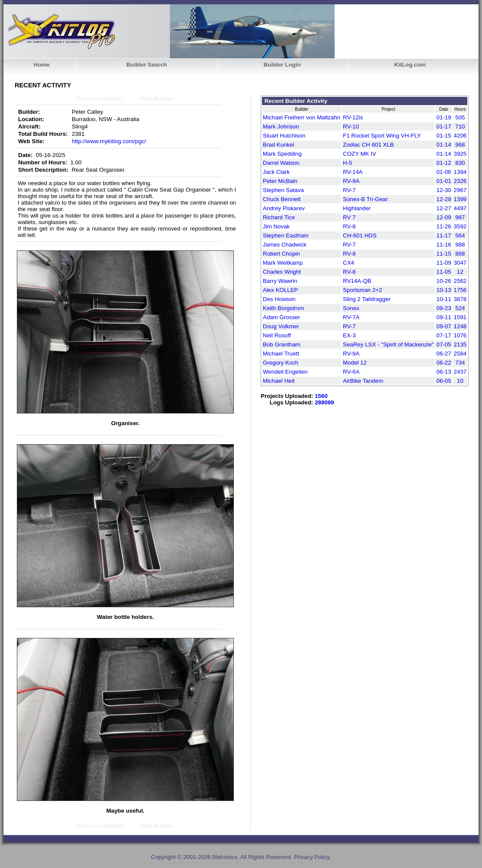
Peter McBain (280, 181)
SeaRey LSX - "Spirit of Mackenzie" (388, 344)
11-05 (444, 272)
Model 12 (355, 363)
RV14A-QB (357, 281)
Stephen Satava (283, 190)
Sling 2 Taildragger (367, 299)
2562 (460, 281)
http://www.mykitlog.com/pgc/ (109, 141)
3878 (460, 299)
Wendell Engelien (285, 372)
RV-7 (349, 190)
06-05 (444, 381)
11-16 (444, 245)
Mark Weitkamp (283, 263)
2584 (460, 354)
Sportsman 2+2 (362, 290)
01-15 (444, 136)
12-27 (444, 208)
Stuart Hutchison (284, 136)
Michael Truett (281, 354)
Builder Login (282, 65)
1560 (321, 396)
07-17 (444, 335)
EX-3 (349, 335)
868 (460, 254)
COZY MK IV (359, 154)
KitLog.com (410, 65)
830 (460, 163)
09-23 (444, 308)
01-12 (444, 163)
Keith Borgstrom (284, 308)
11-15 (444, 254)
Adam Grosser (281, 317)
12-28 (444, 199)
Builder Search (147, 65)
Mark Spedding (282, 154)
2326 (460, 181)
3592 (460, 226)
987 (460, 217)
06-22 (444, 363)
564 (460, 235)
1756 (460, 290)
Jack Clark (276, 172)
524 (460, 308)
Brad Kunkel (279, 145)
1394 (460, 172)
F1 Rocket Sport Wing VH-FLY (382, 136)
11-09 (444, 263)
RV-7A (351, 317)
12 (460, 272)
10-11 (444, 299)
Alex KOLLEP (281, 290)
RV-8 (349, 226)
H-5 (347, 163)
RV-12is (353, 117)
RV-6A (351, 372)
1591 (460, 317)
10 (460, 381)
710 (460, 127)
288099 (324, 402)
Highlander (357, 208)
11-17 (444, 235)
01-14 (444, 145)
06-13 (444, 372)
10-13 (444, 290)
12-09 (444, 217)
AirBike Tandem (363, 381)
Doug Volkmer (281, 326)
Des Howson (279, 299)
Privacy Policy (312, 857)
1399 (460, 199)
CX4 (348, 263)
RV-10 (351, 127)
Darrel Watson (281, 163)
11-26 (444, 226)
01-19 (444, 117)
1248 (460, 326)
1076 (460, 335)
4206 (460, 136)
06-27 (444, 354)
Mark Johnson (281, 127)
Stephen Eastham (286, 235)
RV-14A (353, 172)
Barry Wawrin (280, 281)
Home (42, 65)
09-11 (444, 317)
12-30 (444, 190)
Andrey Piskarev (284, 208)
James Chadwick (285, 245)
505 (460, 117)
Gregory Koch (281, 363)
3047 (460, 263)
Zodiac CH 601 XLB (368, 145)
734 (460, 363)
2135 (460, 344)
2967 (460, 190)
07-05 (444, 344)
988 (460, 245)
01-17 (444, 127)
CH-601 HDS (360, 235)
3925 (460, 154)
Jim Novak (276, 226)
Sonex (351, 308)
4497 (460, 208)
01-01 (444, 181)
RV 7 (349, 217)
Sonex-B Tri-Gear (365, 199)
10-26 (444, 281)
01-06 (444, 172)
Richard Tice (279, 217)
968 (460, 145)
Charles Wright (282, 272)
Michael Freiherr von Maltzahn (302, 117)
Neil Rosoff (277, 335)
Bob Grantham (282, 344)
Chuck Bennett (282, 199)
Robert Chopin (281, 254)
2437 (460, 372)
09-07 (444, 326)
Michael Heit (279, 381)
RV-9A (351, 181)
